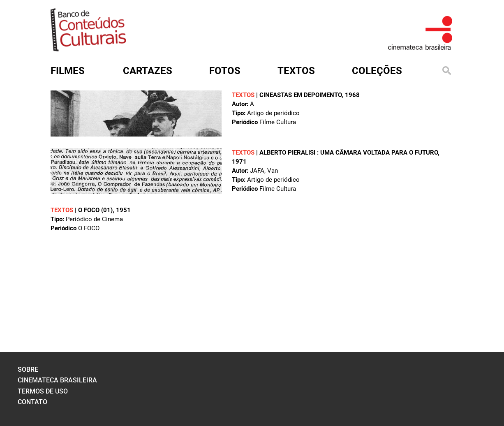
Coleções (377, 71)
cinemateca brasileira (57, 380)
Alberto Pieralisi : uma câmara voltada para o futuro (349, 153)
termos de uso (43, 391)
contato (32, 402)
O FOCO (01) (95, 210)
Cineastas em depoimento (301, 95)
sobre (28, 369)
